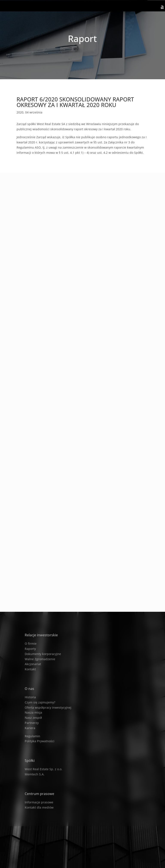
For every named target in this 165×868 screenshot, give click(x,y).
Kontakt (30, 669)
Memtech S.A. (35, 774)
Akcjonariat (33, 664)
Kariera (30, 728)
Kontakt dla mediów (39, 807)
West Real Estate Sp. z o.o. (44, 769)
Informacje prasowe (39, 802)
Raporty (30, 649)
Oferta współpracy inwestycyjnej (48, 707)
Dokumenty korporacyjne (43, 654)
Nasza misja (33, 712)
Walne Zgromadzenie (40, 659)
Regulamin (32, 736)
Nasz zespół (33, 718)
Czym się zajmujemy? (40, 702)
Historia (30, 697)
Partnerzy (32, 723)
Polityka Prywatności (40, 741)
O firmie (31, 644)
